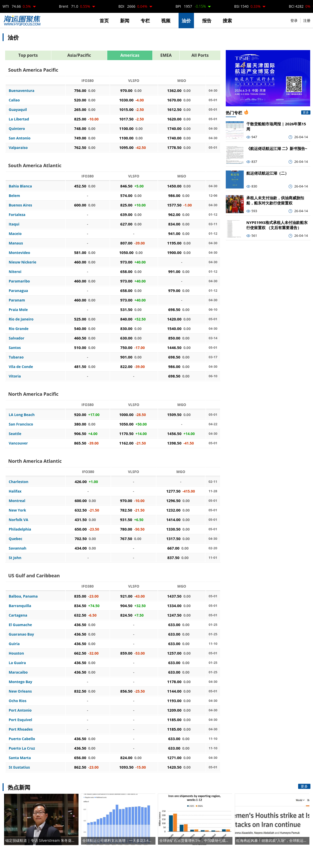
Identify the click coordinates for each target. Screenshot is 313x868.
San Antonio (20, 138)
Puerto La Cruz (22, 748)
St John (15, 558)
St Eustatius (19, 767)
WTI (17, 6)
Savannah (18, 548)
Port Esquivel (20, 720)
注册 (307, 20)
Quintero (17, 129)
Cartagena (18, 615)
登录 (294, 20)
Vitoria (15, 376)
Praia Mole (18, 310)
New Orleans (20, 691)
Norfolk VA (18, 520)
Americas (130, 55)
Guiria (14, 644)
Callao (14, 100)
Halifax (15, 491)
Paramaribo (19, 281)
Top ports (28, 55)
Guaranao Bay (21, 634)
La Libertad (19, 119)
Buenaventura (22, 91)
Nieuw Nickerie (22, 262)
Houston (16, 653)
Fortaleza (17, 215)
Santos (15, 348)
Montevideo (19, 253)
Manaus (16, 243)
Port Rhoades (21, 729)
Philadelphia (20, 529)
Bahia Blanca (20, 186)
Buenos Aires (20, 205)
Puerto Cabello (22, 739)
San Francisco (21, 424)
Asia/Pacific (79, 55)
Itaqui (14, 224)
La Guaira (17, 663)
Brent (75, 6)
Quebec (16, 539)
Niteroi (15, 272)
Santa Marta (20, 758)
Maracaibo (18, 672)
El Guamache (20, 625)
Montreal (17, 501)
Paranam (17, 300)
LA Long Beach (22, 415)
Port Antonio (20, 710)
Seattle (15, 434)
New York (17, 510)
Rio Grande (19, 329)
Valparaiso (18, 148)
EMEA (166, 55)
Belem (14, 196)
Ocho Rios (18, 701)
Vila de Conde (21, 367)
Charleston (18, 482)
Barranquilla (20, 606)
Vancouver (18, 443)
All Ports (200, 55)
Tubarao (16, 357)
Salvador (17, 338)
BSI (247, 6)
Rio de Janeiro (21, 319)
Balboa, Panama (23, 596)
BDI (133, 6)
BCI (300, 6)
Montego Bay (20, 682)
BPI (191, 6)
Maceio (15, 234)
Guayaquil (18, 110)
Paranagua (18, 291)
